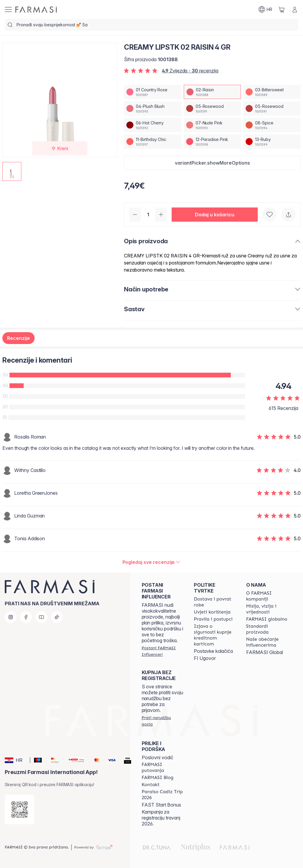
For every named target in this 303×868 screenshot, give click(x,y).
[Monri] (74, 760)
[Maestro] (36, 760)
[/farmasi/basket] (282, 9)
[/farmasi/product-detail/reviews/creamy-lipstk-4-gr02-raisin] (152, 562)
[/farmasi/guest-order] (162, 721)
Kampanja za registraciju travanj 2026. (161, 818)
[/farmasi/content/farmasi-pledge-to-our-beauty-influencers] (267, 642)
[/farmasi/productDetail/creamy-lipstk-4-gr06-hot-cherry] (153, 125)
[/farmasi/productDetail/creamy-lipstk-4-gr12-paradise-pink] (212, 142)
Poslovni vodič (158, 757)
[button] (212, 163)
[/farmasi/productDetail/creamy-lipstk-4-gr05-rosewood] (212, 108)
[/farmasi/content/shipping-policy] (215, 602)
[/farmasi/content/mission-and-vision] (267, 609)
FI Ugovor (205, 658)
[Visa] (109, 760)
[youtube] (41, 617)
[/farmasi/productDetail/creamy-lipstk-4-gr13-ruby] (272, 142)
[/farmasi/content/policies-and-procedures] (213, 619)
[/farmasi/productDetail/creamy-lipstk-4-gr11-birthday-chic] (153, 142)
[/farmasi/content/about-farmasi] (267, 596)
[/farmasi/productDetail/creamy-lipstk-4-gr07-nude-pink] (212, 125)
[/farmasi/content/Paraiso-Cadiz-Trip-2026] (162, 795)
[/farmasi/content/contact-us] (151, 785)
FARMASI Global (265, 652)
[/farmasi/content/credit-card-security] (215, 635)
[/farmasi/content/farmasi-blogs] (158, 778)
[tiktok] (57, 617)
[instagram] (11, 617)
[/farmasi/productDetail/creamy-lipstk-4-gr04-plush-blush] (153, 108)
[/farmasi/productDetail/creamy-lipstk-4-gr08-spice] (272, 125)
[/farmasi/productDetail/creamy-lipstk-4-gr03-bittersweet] (272, 92)
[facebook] (26, 617)
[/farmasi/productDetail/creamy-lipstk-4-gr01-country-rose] (153, 92)
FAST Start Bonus (161, 805)
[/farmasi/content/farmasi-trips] (162, 768)
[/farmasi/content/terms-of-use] (212, 612)
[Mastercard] (94, 760)
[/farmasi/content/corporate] (267, 619)
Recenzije (18, 338)
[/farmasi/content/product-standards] (267, 629)
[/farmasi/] (36, 10)
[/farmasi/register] (162, 651)
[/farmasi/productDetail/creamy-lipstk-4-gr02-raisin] (212, 92)
